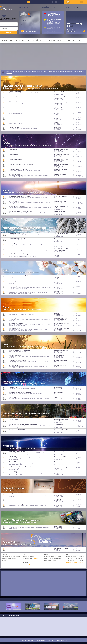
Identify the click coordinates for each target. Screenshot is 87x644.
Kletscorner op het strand (16, 323)
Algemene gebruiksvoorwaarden (59, 640)
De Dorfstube (12, 249)
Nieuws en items (13, 526)
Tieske (58, 292)
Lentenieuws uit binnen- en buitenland (19, 276)
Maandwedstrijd (13, 462)
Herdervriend (60, 458)
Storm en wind (13, 97)
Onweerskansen (13, 154)
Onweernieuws (13, 149)
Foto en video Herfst (14, 365)
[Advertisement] (43, 57)
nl (60, 2)
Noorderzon (59, 357)
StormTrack (41, 40)
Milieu (10, 117)
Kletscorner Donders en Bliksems (18, 169)
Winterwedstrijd (13, 472)
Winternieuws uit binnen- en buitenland (20, 196)
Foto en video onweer (15, 174)
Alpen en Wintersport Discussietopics (19, 244)
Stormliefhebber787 (61, 319)
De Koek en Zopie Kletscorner (17, 207)
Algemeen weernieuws (15, 92)
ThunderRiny (60, 330)
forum (13, 40)
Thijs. (58, 108)
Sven (58, 426)
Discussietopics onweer (15, 159)
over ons (61, 40)
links (51, 40)
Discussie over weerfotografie (17, 430)
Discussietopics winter (15, 201)
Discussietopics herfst (15, 355)
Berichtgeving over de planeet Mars (75, 562)
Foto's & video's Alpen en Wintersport (19, 254)
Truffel (58, 123)
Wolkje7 (58, 367)
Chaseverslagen (13, 420)
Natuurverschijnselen (15, 102)
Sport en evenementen (15, 127)
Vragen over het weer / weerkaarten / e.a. (20, 392)
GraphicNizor (60, 421)
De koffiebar (12, 494)
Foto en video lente (14, 291)
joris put (58, 325)
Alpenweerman (60, 235)
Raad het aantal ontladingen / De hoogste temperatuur (24, 467)
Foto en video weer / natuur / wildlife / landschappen (23, 425)
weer (22, 40)
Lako (58, 118)
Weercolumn (12, 398)
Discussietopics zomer (15, 318)
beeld (31, 40)
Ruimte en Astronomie (15, 122)
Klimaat (11, 112)
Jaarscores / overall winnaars (17, 452)
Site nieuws (12, 548)
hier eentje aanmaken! (8, 20)
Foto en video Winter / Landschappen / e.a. (21, 212)
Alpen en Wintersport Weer (16, 234)
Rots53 (58, 453)
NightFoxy (59, 128)
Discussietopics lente (15, 281)
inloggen (29, 564)
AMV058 (58, 362)
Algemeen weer (13, 387)
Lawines (11, 107)
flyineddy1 (59, 151)
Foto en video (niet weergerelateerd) (19, 504)
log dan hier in (9, 73)
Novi (58, 166)
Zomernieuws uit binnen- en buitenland (20, 313)
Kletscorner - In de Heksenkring (17, 360)
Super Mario (59, 495)
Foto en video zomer (14, 328)
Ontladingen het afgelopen (39, 2)
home (4, 40)
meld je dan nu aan (41, 72)
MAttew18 (59, 93)
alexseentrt (59, 98)
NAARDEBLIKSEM (61, 161)
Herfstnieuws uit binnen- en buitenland (19, 350)
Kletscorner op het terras (16, 286)
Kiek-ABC (59, 500)
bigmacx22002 (60, 156)
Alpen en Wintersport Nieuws (17, 239)
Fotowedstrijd (13, 457)
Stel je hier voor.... (14, 499)
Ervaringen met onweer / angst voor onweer (21, 164)
